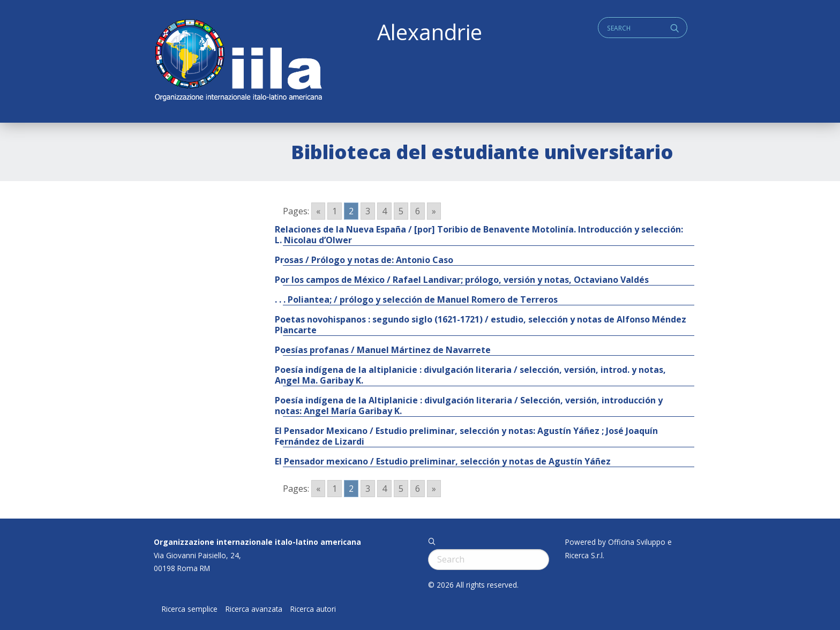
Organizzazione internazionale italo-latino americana (257, 542)
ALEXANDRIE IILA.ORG (238, 61)
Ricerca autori (313, 609)
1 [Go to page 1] (335, 211)
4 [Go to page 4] (384, 211)
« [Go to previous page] (318, 211)
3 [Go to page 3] (368, 211)
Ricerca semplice (190, 609)
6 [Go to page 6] (418, 211)
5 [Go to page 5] (401, 211)
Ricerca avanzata (254, 609)
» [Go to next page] (434, 211)
